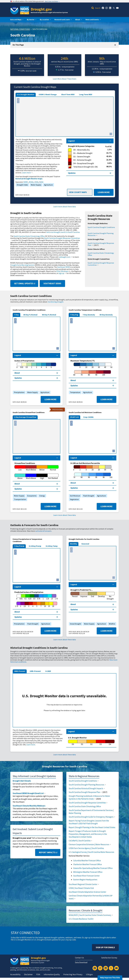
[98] (104, 476)
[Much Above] (31, 476)
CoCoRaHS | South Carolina (81, 841)
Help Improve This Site (110, 978)
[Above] (20, 476)
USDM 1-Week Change (48, 94)
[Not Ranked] (53, 476)
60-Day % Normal (49, 315)
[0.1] (25, 597)
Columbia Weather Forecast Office (87, 861)
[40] (105, 366)
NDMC (26, 182)
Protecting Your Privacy (73, 974)
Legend (71, 731)
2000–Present (20, 671)
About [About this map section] (17, 373)
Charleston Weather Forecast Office (87, 864)
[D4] (110, 743)
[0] (17, 366)
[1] (32, 366)
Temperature (75, 392)
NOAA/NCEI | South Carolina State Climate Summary (91, 915)
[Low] (20, 468)
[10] (86, 366)
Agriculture (48, 185)
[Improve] (84, 595)
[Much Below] (31, 468)
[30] (99, 366)
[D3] (101, 743)
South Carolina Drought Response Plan (101, 244)
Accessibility (15, 974)
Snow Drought (75, 624)
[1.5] (52, 597)
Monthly (74, 544)
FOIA (38, 974)
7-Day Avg (74, 315)
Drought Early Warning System (22, 265)
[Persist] (75, 595)
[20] (93, 366)
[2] (36, 366)
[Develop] (101, 595)
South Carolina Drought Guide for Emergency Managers (92, 817)
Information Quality (52, 974)
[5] (86, 468)
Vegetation (74, 499)
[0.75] (39, 597)
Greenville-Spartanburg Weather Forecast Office (93, 868)
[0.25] (30, 597)
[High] (42, 476)
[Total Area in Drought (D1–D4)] (87, 167)
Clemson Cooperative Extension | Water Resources (90, 844)
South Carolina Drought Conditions (101, 228)
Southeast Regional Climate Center (84, 884)
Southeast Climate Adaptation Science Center (87, 892)
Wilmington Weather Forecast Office (88, 872)
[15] (49, 605)
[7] (41, 605)
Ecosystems (31, 496)
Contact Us (79, 958)
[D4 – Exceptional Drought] (88, 164)
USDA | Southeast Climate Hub (81, 888)
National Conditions (20, 29)
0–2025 (48, 671)
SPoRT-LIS (74, 417)
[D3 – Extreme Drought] (87, 160)
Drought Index (22, 185)
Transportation (19, 499)
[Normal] (53, 468)
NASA (41, 182)
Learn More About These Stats (65, 79)
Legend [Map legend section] (71, 141)
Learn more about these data (65, 207)
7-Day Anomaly (89, 315)
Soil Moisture (75, 496)
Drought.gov (41, 9)
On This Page (18, 45)
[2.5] (25, 605)
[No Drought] (110, 596)
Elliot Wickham (63, 271)
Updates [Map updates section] (72, 173)
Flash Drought (88, 496)
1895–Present (35, 671)
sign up (62, 273)
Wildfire (111, 624)
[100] (104, 373)
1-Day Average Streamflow (25, 417)
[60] (74, 373)
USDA (36, 182)
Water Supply (35, 185)
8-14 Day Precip (35, 546)
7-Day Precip (19, 546)
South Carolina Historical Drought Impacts (87, 788)
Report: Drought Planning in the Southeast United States (92, 827)
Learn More (102, 192)
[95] (96, 476)
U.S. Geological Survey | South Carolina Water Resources (91, 852)
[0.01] (22, 366)
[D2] (91, 743)
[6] (46, 366)
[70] (82, 373)
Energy (42, 496)
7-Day (16, 315)
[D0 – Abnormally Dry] (88, 150)
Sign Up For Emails (105, 947)
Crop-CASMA (88, 417)
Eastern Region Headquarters (85, 880)
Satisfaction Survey (109, 958)
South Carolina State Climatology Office (29, 236)
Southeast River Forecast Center (86, 876)
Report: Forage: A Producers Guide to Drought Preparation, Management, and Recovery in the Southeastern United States (88, 834)
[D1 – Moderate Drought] (87, 153)
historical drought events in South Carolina (63, 232)
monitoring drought (56, 302)
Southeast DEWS (64, 267)
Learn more (27, 173)
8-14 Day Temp (52, 546)
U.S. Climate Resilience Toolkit (81, 919)
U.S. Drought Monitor (26, 94)
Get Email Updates (25, 283)
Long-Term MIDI (86, 94)
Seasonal (85, 544)
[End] (93, 595)
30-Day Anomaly (106, 315)
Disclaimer (28, 974)
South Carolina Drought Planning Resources (101, 234)
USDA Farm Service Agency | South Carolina (86, 848)
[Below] (42, 468)
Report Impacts (48, 852)
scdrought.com (66, 257)
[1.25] (47, 597)
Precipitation (19, 392)
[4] (41, 366)
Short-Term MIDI (68, 94)
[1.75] (16, 605)
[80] (89, 373)
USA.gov (89, 974)
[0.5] (27, 366)
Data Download (81, 962)
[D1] (82, 743)
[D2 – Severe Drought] (87, 157)
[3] (29, 605)
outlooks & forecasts (43, 531)
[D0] (73, 743)
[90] (96, 373)
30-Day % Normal (30, 315)
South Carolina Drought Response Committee (45, 239)
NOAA (31, 182)
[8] (51, 366)
